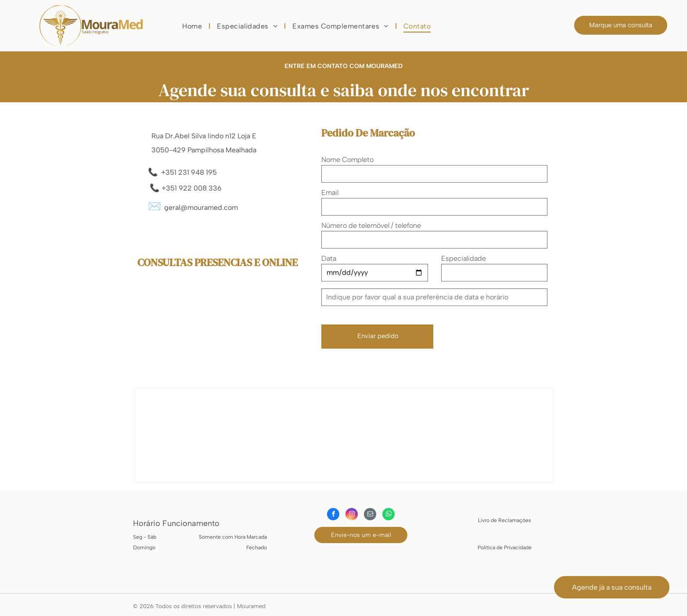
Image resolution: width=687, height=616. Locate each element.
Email (330, 193)
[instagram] (352, 515)
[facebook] (333, 515)
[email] (370, 515)
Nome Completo (347, 160)
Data (329, 258)
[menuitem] (193, 26)
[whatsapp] (388, 515)
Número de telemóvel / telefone (371, 225)
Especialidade (464, 258)
